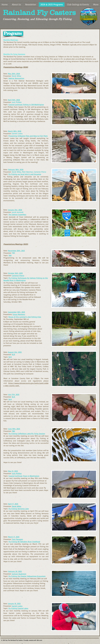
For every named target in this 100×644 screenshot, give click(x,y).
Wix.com (39, 640)
